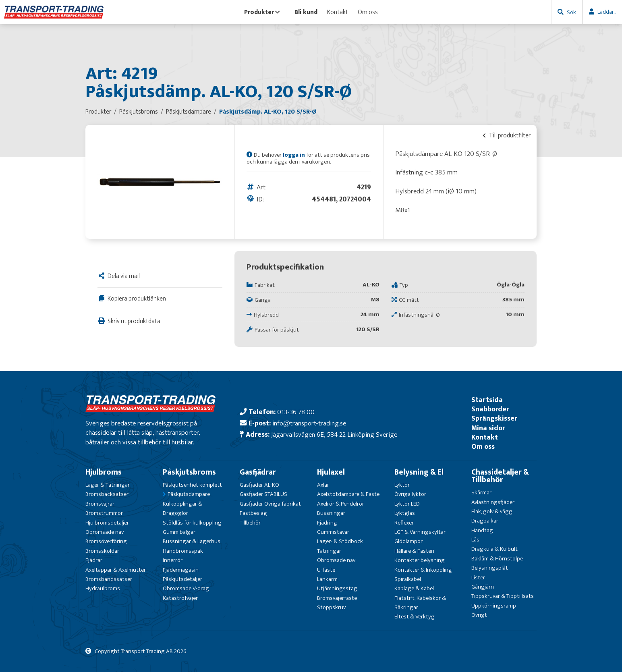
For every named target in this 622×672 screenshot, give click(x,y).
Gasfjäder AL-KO (259, 485)
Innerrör (173, 560)
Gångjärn (483, 587)
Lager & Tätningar (108, 485)
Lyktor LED (407, 504)
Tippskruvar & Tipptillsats (503, 596)
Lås (475, 540)
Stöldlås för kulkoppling (192, 523)
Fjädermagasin (181, 570)
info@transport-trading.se (309, 423)
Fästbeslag (253, 513)
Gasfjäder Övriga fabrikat (270, 504)
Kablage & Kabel (414, 588)
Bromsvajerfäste (337, 598)
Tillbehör (250, 523)
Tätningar (329, 551)
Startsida (487, 400)
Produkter (262, 12)
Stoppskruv (331, 607)
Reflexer (404, 523)
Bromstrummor (104, 513)
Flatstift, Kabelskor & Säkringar (420, 603)
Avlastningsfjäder (493, 502)
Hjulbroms (104, 472)
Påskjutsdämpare (189, 494)
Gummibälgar (179, 532)
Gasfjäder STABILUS (263, 494)
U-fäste (326, 570)
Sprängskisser (494, 418)
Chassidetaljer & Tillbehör (500, 476)
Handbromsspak (183, 551)
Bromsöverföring (106, 541)
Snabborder (490, 409)
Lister (478, 578)
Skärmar (481, 493)
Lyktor (402, 485)
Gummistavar (333, 532)
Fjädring (327, 523)
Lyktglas (405, 513)
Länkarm (327, 579)
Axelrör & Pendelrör (341, 504)
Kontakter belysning (420, 560)
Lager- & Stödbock (340, 541)
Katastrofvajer (180, 598)
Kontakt (338, 12)
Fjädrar (94, 560)
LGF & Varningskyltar (420, 532)
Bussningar (331, 513)
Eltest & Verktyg (415, 617)
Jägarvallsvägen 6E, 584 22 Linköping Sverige (334, 435)
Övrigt (479, 615)
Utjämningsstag (337, 588)
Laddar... (607, 12)
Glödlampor (408, 541)
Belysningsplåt (490, 568)
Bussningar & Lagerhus (192, 541)
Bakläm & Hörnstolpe (497, 559)
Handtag (482, 530)
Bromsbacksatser (107, 494)
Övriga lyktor (410, 494)
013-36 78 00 (296, 412)
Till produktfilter (507, 135)
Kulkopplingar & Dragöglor (182, 508)
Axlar (323, 485)
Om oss (368, 12)
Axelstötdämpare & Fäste (348, 494)
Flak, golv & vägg (492, 511)
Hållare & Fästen (414, 551)
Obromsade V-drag (186, 588)
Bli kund (306, 12)
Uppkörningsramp (494, 606)
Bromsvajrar (100, 504)
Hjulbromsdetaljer (107, 523)
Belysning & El (419, 472)
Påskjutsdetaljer (182, 579)
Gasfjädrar (258, 472)
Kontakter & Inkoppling (423, 570)
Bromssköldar (102, 551)
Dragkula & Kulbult (494, 549)
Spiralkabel (408, 579)
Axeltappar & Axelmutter (116, 570)
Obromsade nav (105, 532)
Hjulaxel (331, 472)
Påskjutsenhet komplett (192, 485)
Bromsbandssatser (109, 579)
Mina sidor (488, 428)
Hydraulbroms (103, 588)
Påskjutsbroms (189, 472)
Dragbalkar (485, 521)
